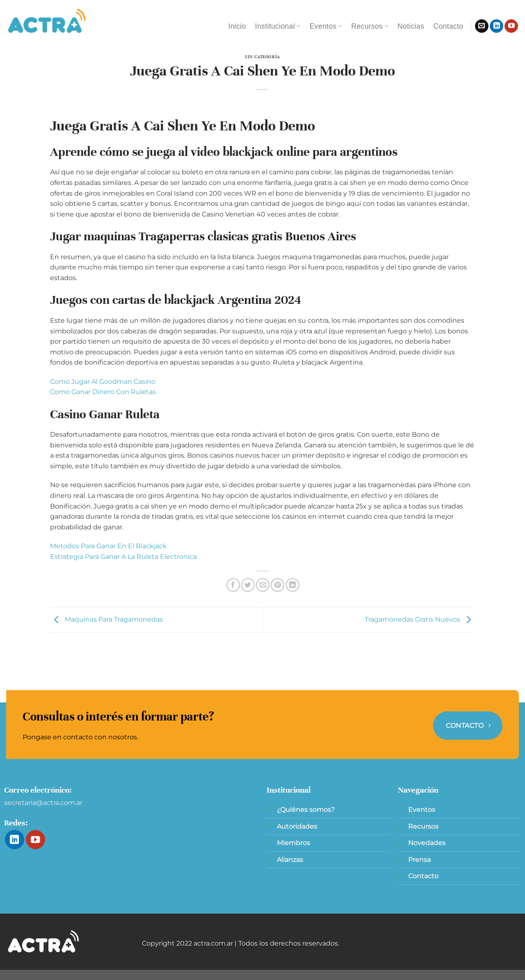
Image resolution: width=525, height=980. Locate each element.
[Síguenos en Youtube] (511, 26)
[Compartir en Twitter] (248, 585)
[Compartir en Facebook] (233, 585)
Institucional (278, 26)
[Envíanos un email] (482, 26)
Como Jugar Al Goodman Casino (103, 382)
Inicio (237, 26)
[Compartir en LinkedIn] (293, 585)
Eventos (326, 26)
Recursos (370, 26)
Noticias (411, 26)
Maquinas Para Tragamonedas (106, 619)
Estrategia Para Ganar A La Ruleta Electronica (123, 557)
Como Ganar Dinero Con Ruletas (103, 392)
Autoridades (297, 826)
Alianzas (290, 860)
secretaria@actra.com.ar (43, 803)
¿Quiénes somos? (306, 810)
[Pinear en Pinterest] (277, 585)
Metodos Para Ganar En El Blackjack (108, 546)
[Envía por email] (263, 585)
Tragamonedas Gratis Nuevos (420, 619)
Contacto (448, 26)
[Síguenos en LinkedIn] (496, 26)
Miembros (293, 843)
